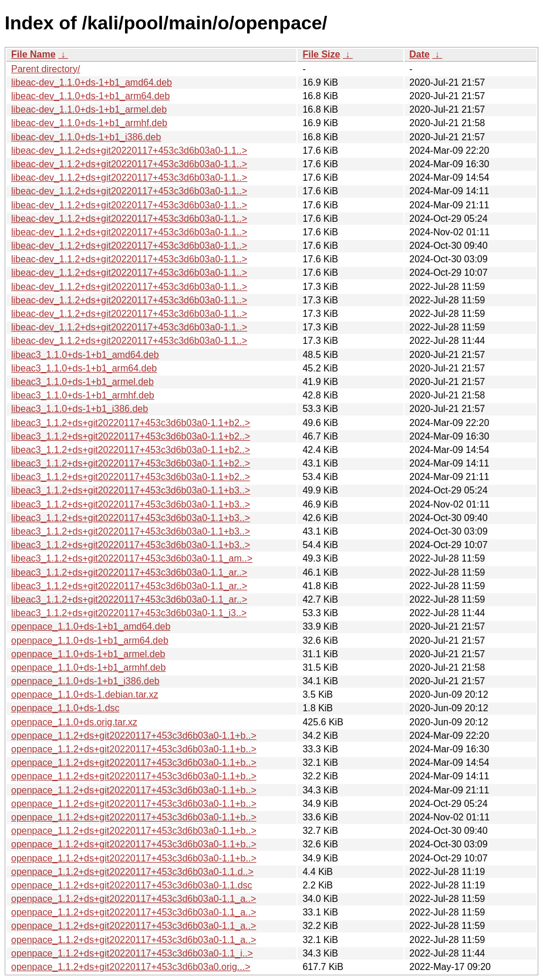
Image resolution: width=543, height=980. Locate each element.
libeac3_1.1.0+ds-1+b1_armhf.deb (83, 395)
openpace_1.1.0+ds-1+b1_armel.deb (88, 654)
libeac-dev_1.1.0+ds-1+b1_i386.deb (86, 137)
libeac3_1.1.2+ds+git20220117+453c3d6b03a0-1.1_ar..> (129, 572)
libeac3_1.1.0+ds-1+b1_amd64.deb (85, 355)
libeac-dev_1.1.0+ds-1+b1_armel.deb (89, 109)
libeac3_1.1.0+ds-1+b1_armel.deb (82, 382)
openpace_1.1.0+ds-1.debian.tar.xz (85, 695)
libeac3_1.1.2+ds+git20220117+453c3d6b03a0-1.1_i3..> (129, 613)
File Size (321, 54)
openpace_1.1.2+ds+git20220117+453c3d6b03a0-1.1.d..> (132, 872)
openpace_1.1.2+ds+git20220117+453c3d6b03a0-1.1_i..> (132, 953)
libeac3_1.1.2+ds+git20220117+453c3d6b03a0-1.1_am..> (132, 558)
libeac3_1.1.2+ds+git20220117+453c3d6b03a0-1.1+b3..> (131, 490)
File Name (33, 54)
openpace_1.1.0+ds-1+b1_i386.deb (85, 681)
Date (419, 54)
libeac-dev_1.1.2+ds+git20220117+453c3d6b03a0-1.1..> (129, 151)
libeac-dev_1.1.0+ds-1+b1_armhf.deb (89, 123)
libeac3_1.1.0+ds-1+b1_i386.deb (80, 409)
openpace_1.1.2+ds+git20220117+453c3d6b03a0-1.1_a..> (134, 899)
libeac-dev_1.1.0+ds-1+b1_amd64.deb (92, 82)
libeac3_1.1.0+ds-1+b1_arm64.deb (84, 368)
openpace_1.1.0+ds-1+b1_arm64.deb (90, 641)
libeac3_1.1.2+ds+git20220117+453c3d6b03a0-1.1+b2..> (131, 423)
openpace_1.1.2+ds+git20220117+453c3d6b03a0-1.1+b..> (134, 736)
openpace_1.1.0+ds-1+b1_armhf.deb (88, 668)
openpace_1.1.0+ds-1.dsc (65, 708)
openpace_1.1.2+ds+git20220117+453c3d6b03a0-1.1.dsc (132, 885)
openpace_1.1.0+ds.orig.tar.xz (74, 722)
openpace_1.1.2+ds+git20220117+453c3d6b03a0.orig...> (131, 967)
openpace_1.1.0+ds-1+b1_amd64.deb (91, 626)
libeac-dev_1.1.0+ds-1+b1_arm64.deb (90, 96)
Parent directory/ (45, 69)
